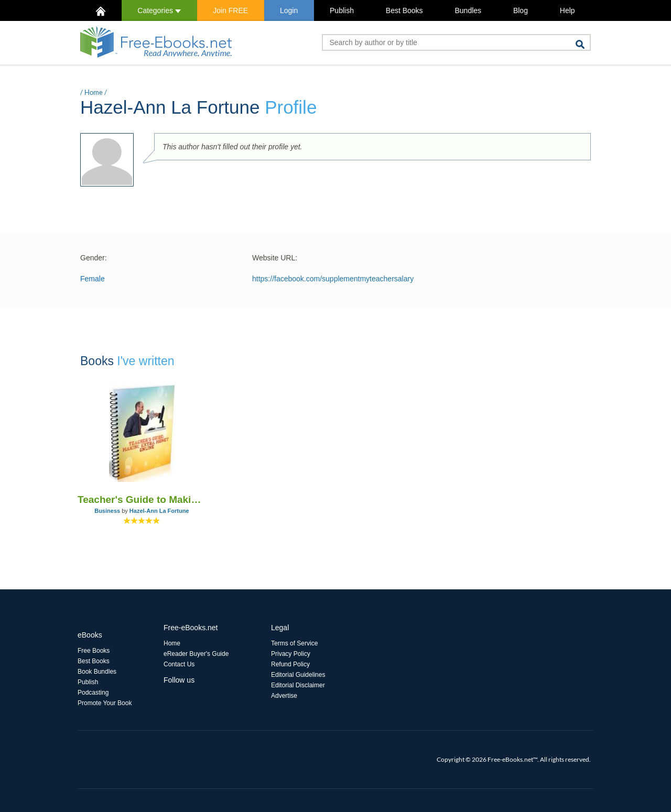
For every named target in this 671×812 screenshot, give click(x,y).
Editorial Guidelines (298, 675)
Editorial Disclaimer (298, 685)
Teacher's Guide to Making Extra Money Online (142, 500)
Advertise (284, 696)
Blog (521, 10)
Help (567, 10)
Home (94, 92)
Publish (342, 10)
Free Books (94, 651)
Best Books (404, 10)
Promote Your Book (105, 703)
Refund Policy (290, 664)
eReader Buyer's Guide (196, 654)
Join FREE (230, 10)
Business (107, 511)
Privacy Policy (291, 654)
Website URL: (275, 258)
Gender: (94, 258)
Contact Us (179, 664)
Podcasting (93, 693)
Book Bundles (97, 672)
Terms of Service (294, 643)
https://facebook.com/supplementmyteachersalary (333, 279)
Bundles (468, 10)
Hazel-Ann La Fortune (159, 511)
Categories (159, 10)
